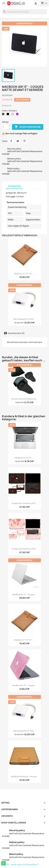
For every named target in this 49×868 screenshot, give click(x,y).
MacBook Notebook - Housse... (25, 776)
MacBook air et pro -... (24, 458)
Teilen (11, 141)
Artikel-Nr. (11, 193)
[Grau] (4, 115)
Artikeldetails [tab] (14, 186)
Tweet (18, 141)
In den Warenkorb (28, 127)
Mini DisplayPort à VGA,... (24, 319)
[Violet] (18, 115)
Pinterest (24, 141)
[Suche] (24, 12)
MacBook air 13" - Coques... (24, 594)
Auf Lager (11, 197)
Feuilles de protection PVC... (24, 503)
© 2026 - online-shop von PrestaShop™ (21, 865)
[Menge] (5, 127)
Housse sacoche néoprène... (24, 399)
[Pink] (13, 115)
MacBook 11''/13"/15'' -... (25, 274)
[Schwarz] (8, 115)
